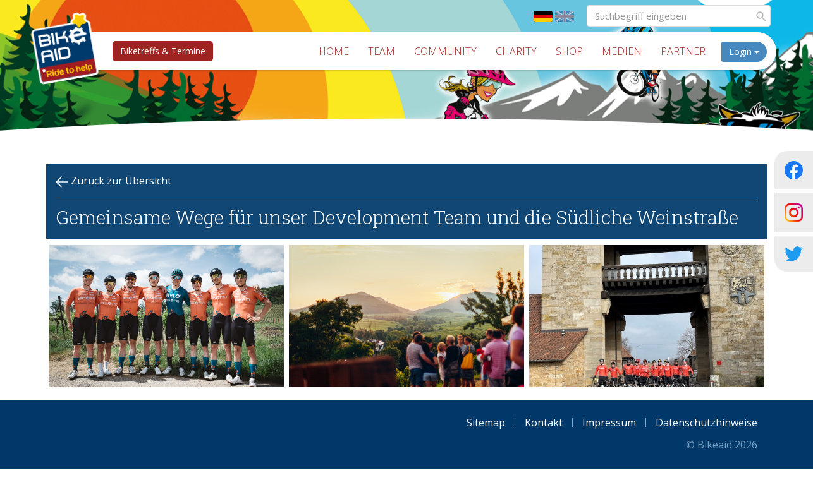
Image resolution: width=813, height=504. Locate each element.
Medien (626, 51)
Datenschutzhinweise (706, 423)
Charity (521, 51)
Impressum (609, 423)
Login (749, 51)
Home (338, 51)
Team (386, 51)
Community (450, 51)
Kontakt (544, 423)
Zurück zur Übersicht (113, 181)
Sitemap (486, 423)
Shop (574, 51)
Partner (688, 51)
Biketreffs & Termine (159, 51)
